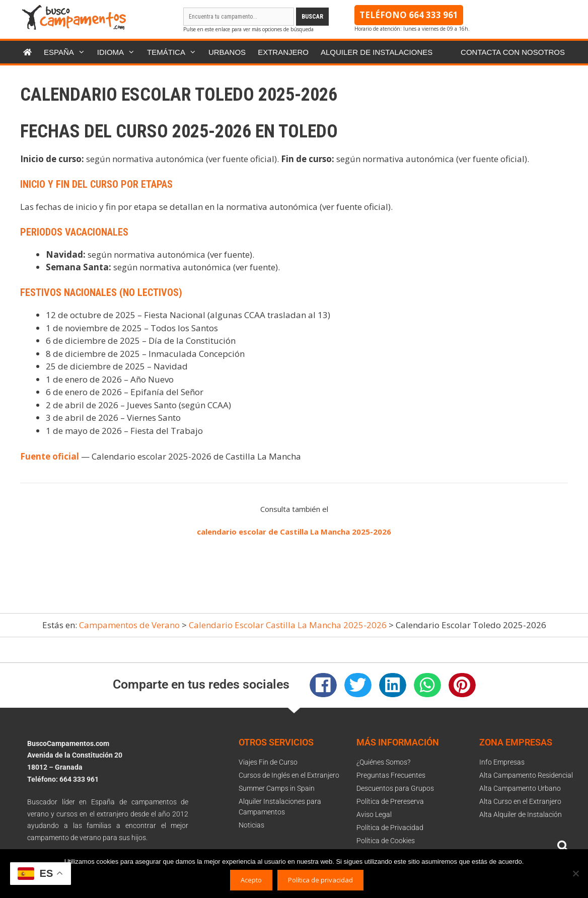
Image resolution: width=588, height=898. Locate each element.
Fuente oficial (50, 456)
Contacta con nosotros (513, 52)
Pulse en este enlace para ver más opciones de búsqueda (248, 29)
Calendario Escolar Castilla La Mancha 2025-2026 (288, 625)
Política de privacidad (320, 880)
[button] (323, 685)
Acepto (251, 880)
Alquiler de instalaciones (377, 52)
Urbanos (227, 52)
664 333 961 (433, 15)
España (67, 52)
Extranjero (283, 52)
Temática (175, 52)
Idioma (119, 52)
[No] (575, 873)
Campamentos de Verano (129, 625)
